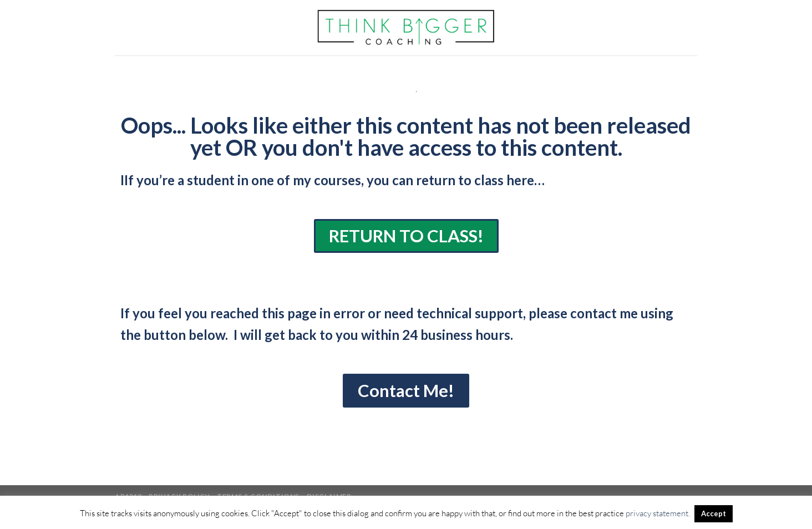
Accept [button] (714, 513)
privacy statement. (658, 513)
